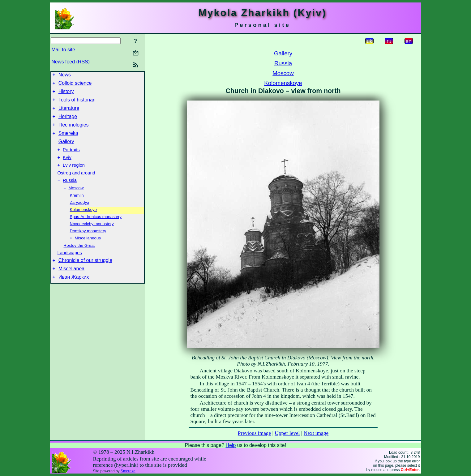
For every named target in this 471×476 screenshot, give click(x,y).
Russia (70, 192)
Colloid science (75, 85)
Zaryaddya (80, 215)
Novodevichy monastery (92, 236)
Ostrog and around (76, 184)
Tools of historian (77, 103)
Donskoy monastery (88, 244)
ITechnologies (74, 131)
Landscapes (70, 266)
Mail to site (63, 50)
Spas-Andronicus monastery (96, 229)
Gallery (66, 150)
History (66, 94)
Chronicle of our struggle (85, 274)
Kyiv (67, 168)
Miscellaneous (88, 251)
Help (231, 445)
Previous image (254, 433)
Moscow (76, 201)
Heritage (68, 122)
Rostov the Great (79, 259)
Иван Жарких (74, 293)
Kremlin (77, 208)
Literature (69, 113)
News (65, 76)
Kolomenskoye (83, 222)
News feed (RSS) (71, 62)
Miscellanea (71, 284)
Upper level (287, 433)
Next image (316, 433)
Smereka (68, 141)
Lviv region (74, 176)
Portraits (71, 159)
